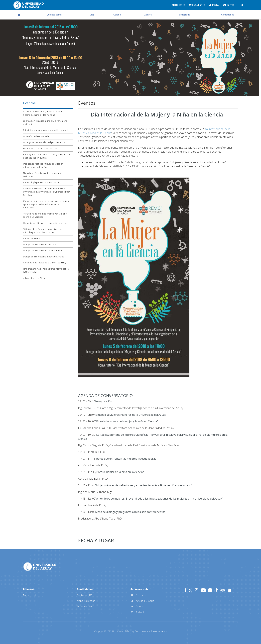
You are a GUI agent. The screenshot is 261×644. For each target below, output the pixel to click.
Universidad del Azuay (123, 631)
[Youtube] (203, 590)
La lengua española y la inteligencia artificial (45, 142)
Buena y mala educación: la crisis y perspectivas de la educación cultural (47, 156)
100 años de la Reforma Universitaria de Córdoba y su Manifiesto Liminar (43, 231)
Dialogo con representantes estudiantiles (44, 257)
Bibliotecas (139, 595)
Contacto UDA (85, 595)
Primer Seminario (32, 238)
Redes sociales (85, 606)
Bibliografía (184, 15)
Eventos (148, 15)
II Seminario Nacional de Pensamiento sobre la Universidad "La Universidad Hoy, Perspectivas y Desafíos (47, 192)
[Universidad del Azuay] (40, 566)
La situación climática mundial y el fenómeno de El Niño (45, 122)
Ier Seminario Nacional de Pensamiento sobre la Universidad (46, 270)
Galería (117, 15)
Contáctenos (228, 15)
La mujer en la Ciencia (36, 278)
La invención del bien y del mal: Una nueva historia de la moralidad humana (44, 113)
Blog (92, 15)
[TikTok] (216, 590)
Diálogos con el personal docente (40, 244)
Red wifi (137, 612)
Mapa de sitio (31, 595)
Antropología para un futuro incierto (41, 182)
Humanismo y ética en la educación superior (45, 223)
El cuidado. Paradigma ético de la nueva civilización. (43, 175)
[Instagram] (196, 590)
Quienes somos (55, 15)
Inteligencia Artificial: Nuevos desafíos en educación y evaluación (43, 165)
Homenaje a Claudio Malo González (41, 148)
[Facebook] (185, 590)
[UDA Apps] (229, 590)
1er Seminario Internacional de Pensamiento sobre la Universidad (45, 215)
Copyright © (103, 631)
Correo (137, 606)
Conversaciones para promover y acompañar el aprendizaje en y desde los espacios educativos (47, 204)
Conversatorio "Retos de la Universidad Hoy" (45, 263)
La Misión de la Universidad (37, 136)
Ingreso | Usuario (142, 601)
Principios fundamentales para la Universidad (46, 130)
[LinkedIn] (210, 590)
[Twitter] (190, 590)
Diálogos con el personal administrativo (42, 250)
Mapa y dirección (86, 601)
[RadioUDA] (223, 590)
